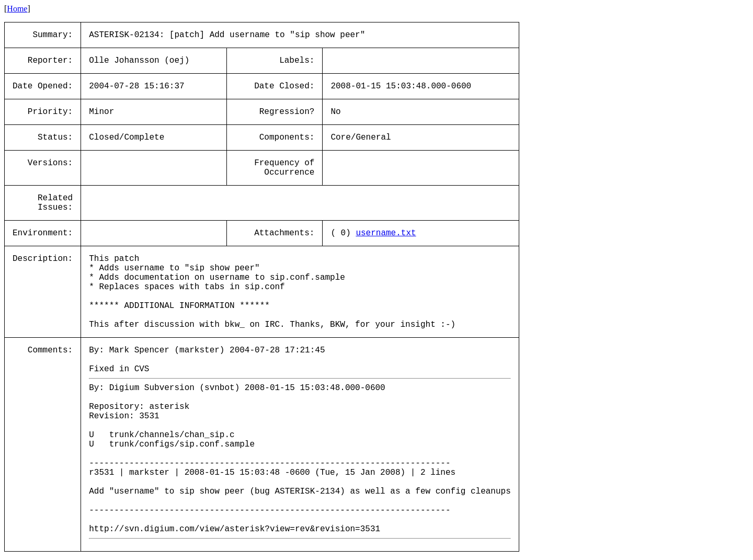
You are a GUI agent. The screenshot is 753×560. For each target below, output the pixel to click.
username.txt (386, 233)
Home (17, 9)
